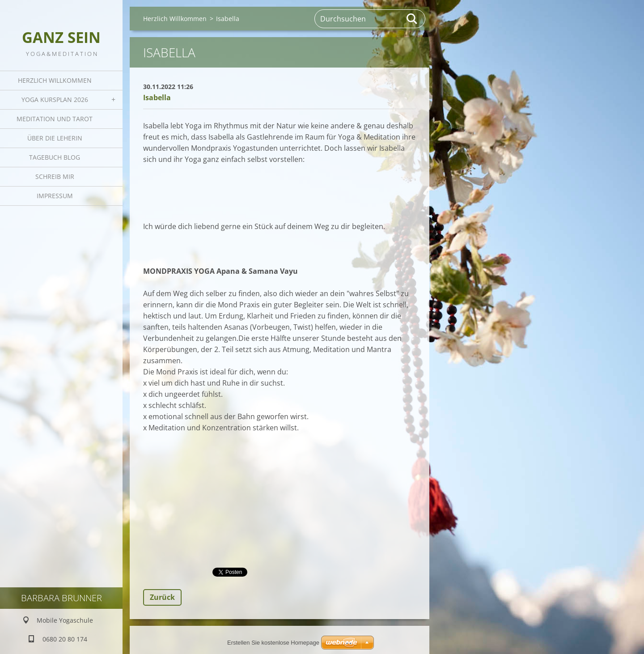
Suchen (412, 19)
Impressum (55, 196)
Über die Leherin (55, 138)
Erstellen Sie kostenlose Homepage (273, 643)
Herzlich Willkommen (55, 80)
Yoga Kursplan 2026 (55, 100)
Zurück (162, 597)
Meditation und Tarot (55, 119)
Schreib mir (55, 176)
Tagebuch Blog (55, 157)
